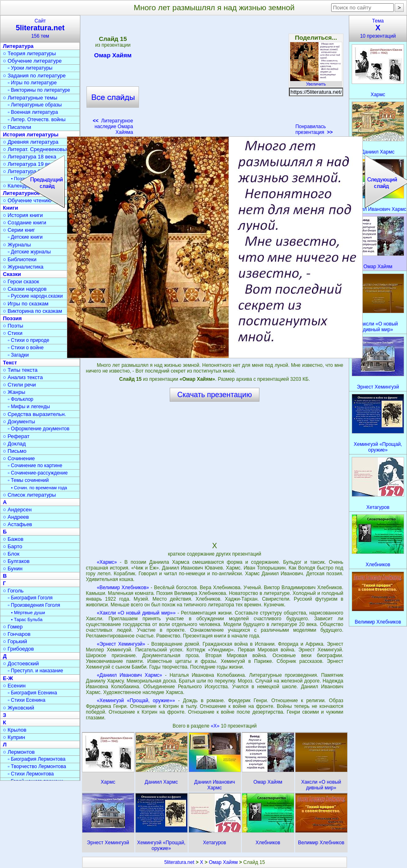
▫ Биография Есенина (32, 693)
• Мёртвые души (28, 613)
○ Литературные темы (30, 98)
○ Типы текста (20, 370)
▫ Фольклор (20, 399)
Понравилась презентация (314, 129)
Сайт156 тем (40, 28)
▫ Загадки (18, 355)
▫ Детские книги (25, 237)
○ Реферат (16, 436)
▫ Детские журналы (29, 252)
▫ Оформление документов (39, 429)
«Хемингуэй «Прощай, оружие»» (136, 701)
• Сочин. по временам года (39, 488)
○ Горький (15, 641)
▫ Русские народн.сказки (35, 296)
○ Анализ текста (23, 377)
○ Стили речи (19, 385)
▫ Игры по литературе (32, 83)
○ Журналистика (23, 267)
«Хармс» (107, 562)
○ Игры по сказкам (26, 304)
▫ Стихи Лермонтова (31, 774)
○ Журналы (17, 245)
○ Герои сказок (21, 281)
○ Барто (13, 546)
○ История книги (23, 215)
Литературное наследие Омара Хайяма (113, 127)
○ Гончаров (17, 634)
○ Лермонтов (19, 752)
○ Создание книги (25, 223)
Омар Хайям (113, 57)
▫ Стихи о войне (26, 348)
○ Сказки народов (25, 289)
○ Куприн (14, 737)
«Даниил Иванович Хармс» (129, 675)
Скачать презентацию (215, 395)
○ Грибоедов (18, 649)
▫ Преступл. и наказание (35, 671)
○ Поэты (13, 326)
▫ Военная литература (33, 112)
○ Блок (11, 554)
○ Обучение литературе (32, 61)
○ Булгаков (16, 561)
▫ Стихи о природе (28, 340)
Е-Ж (8, 678)
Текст (10, 363)
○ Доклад (14, 444)
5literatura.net (179, 862)
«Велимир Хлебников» (123, 588)
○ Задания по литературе (34, 76)
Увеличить (316, 82)
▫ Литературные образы (35, 105)
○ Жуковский (18, 708)
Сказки (12, 274)
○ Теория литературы (29, 53)
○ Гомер (13, 627)
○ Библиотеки (20, 259)
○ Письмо (15, 451)
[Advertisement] (214, 78)
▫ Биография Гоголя (30, 598)
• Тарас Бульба (27, 619)
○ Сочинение (19, 458)
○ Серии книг (19, 230)
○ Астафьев (17, 524)
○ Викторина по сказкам (32, 311)
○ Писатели (17, 127)
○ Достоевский (21, 663)
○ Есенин (14, 686)
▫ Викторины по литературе (39, 90)
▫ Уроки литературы (30, 68)
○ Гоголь (13, 591)
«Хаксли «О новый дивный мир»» (136, 613)
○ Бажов (13, 539)
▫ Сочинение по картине (35, 466)
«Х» (216, 726)
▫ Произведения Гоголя (34, 605)
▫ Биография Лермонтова (37, 759)
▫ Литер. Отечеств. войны (37, 120)
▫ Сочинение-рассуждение (38, 473)
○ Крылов (15, 730)
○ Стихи (13, 333)
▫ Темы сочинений (28, 480)
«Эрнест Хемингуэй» (121, 644)
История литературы (31, 134)
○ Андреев (16, 517)
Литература (18, 46)
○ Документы (19, 422)
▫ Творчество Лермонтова (37, 766)
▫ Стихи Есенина (27, 700)
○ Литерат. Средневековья (36, 149)
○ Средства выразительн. (34, 414)
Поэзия (12, 318)
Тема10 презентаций (378, 28)
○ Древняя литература (31, 142)
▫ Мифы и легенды (29, 407)
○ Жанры (14, 392)
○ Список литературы (29, 495)
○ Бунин (13, 568)
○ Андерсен (17, 510)
